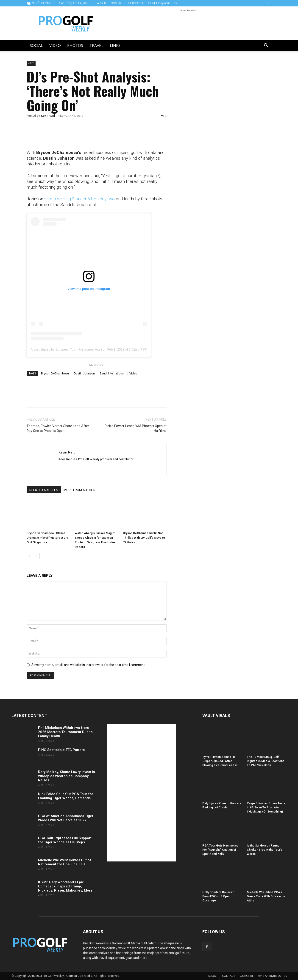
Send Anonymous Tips (163, 3)
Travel (96, 45)
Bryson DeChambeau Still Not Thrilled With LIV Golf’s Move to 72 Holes (144, 538)
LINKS (115, 45)
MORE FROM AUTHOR (79, 490)
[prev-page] (29, 556)
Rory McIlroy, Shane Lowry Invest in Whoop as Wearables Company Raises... (67, 776)
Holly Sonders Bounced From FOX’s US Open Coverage (218, 896)
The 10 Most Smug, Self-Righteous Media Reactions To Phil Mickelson (266, 761)
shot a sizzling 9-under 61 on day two (79, 199)
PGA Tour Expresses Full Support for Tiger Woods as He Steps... (65, 840)
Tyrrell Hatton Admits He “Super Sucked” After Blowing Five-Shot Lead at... (221, 761)
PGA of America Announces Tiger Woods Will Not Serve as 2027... (66, 818)
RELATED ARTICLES (44, 490)
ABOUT (102, 3)
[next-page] (37, 556)
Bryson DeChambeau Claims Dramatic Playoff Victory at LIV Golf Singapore (47, 538)
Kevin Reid (48, 116)
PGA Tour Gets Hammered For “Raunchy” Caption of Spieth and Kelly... (220, 850)
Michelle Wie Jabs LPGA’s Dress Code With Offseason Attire (266, 896)
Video (55, 45)
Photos (75, 45)
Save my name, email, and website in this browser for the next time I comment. (88, 665)
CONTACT (117, 3)
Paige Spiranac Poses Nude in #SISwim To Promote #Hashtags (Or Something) (266, 807)
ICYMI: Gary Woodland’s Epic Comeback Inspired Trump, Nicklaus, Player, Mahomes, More (65, 886)
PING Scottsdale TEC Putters (61, 750)
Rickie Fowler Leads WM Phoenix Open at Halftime (136, 428)
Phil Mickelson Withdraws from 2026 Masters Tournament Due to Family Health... (65, 732)
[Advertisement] (212, 140)
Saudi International (112, 373)
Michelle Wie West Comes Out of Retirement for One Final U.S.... (65, 862)
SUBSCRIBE (136, 3)
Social (36, 45)
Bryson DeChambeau (55, 373)
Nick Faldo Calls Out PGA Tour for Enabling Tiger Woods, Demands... (66, 796)
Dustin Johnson (84, 373)
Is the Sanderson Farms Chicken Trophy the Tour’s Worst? (265, 850)
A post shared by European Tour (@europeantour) (66, 349)
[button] (266, 46)
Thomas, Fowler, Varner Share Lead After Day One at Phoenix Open (58, 428)
